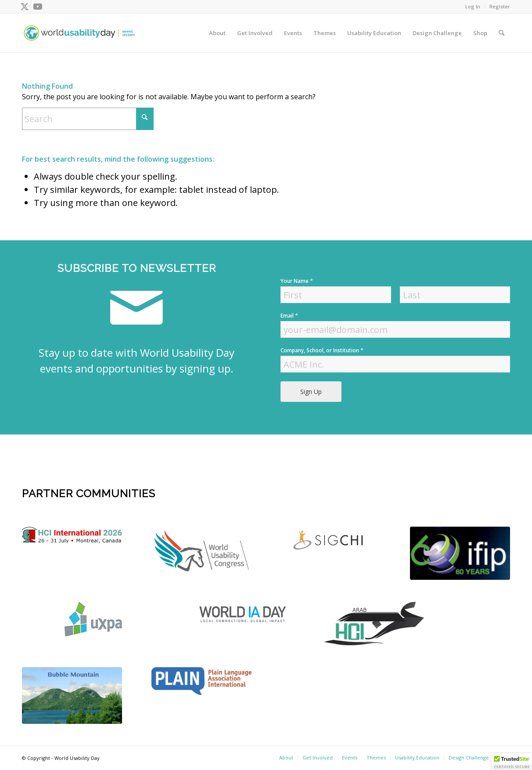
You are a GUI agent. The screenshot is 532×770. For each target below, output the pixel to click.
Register (500, 6)
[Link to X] (24, 7)
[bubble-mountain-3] (72, 696)
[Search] (501, 33)
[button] (512, 762)
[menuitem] (473, 7)
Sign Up (311, 392)
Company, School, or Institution (322, 350)
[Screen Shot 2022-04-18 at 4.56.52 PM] (460, 553)
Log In (473, 6)
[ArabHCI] (374, 624)
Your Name (297, 281)
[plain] (201, 681)
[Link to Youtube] (38, 7)
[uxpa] (93, 619)
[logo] (72, 535)
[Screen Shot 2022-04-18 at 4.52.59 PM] (244, 614)
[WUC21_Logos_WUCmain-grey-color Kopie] (201, 553)
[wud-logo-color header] (79, 33)
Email (289, 316)
